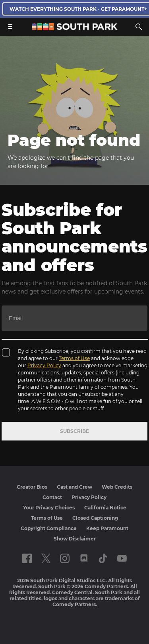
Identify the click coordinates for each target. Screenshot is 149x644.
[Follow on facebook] (27, 558)
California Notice (105, 508)
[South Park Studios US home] (75, 28)
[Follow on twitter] (46, 558)
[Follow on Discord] (84, 558)
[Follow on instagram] (65, 558)
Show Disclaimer (75, 539)
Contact (52, 497)
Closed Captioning (95, 518)
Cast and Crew (74, 487)
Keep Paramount (107, 528)
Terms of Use (74, 358)
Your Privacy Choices (49, 508)
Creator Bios (32, 487)
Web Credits (117, 487)
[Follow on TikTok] (103, 558)
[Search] (139, 27)
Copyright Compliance (49, 528)
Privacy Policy (44, 365)
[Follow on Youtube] (122, 558)
